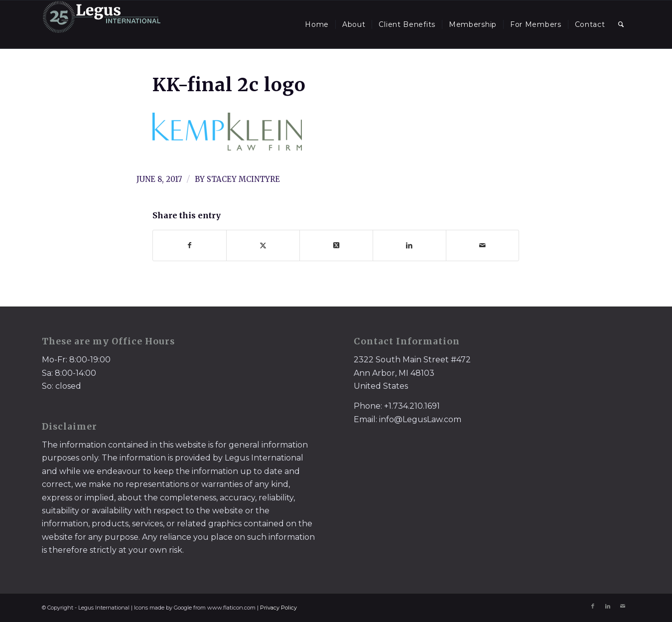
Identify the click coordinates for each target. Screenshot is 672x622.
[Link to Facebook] (593, 606)
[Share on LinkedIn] (409, 245)
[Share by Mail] (483, 245)
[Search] (621, 24)
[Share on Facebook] (190, 245)
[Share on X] (263, 245)
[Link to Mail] (623, 606)
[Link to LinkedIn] (608, 606)
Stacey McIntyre (243, 179)
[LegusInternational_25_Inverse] (102, 24)
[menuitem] (317, 24)
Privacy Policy (278, 608)
